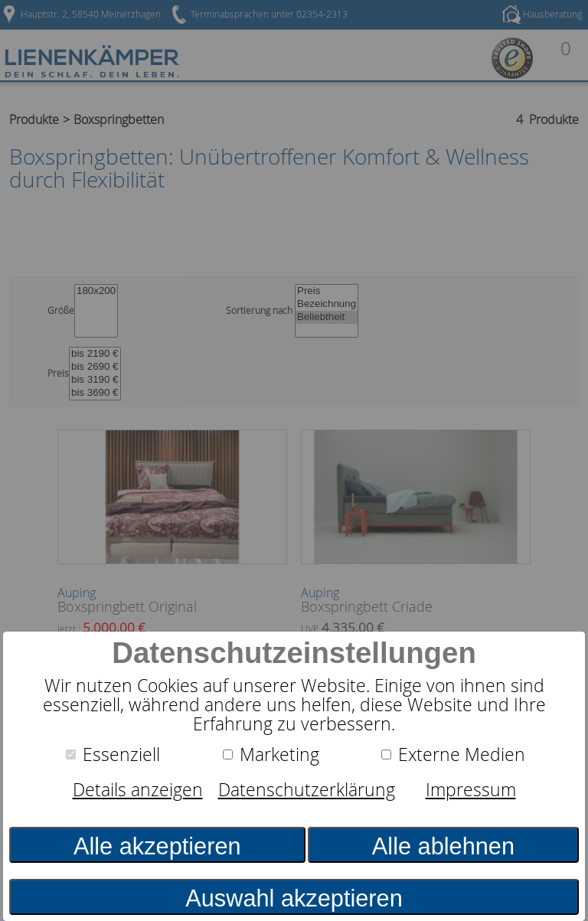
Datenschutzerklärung (307, 790)
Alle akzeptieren (157, 846)
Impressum (471, 790)
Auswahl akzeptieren (294, 898)
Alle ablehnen (443, 846)
